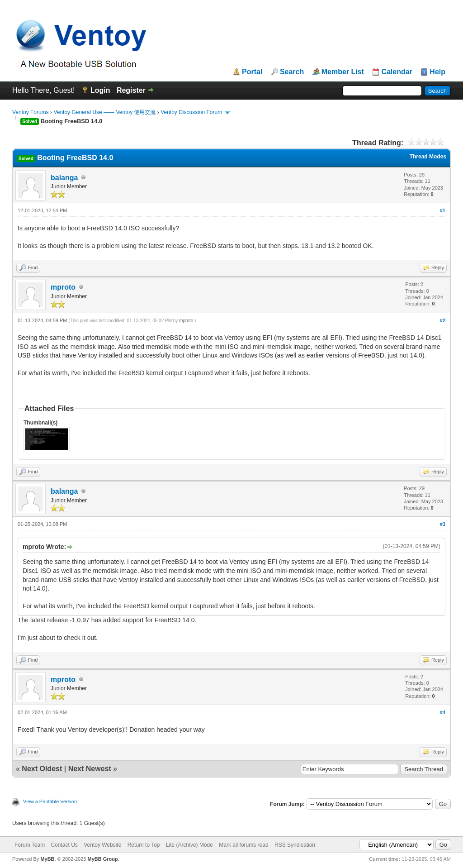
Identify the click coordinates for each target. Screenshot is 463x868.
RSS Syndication (295, 845)
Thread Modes (428, 157)
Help (437, 72)
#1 (443, 210)
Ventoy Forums (31, 112)
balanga (64, 178)
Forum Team (30, 845)
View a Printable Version (50, 801)
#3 (443, 524)
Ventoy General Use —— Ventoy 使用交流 (104, 112)
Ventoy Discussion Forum (191, 112)
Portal (252, 72)
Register (131, 90)
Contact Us (64, 845)
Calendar (397, 72)
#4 (443, 712)
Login (100, 90)
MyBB (47, 859)
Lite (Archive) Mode (189, 845)
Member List (343, 72)
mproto (63, 287)
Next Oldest (42, 769)
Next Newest (90, 769)
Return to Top (144, 845)
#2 (443, 320)
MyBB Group (102, 859)
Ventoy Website (102, 845)
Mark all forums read (243, 845)
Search (292, 72)
